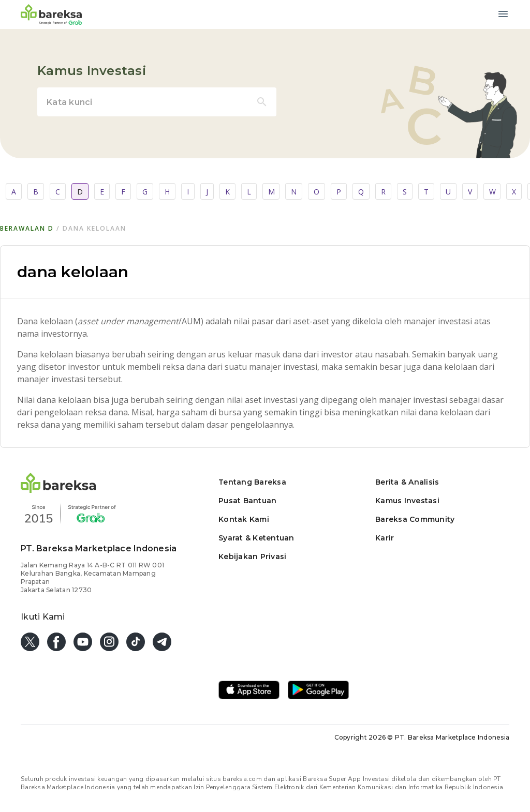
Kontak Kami (244, 519)
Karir (385, 538)
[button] (58, 490)
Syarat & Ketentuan (256, 538)
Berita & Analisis (407, 482)
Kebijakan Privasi (252, 557)
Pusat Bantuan (247, 501)
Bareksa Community (415, 519)
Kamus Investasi (407, 501)
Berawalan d (27, 228)
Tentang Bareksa (252, 482)
